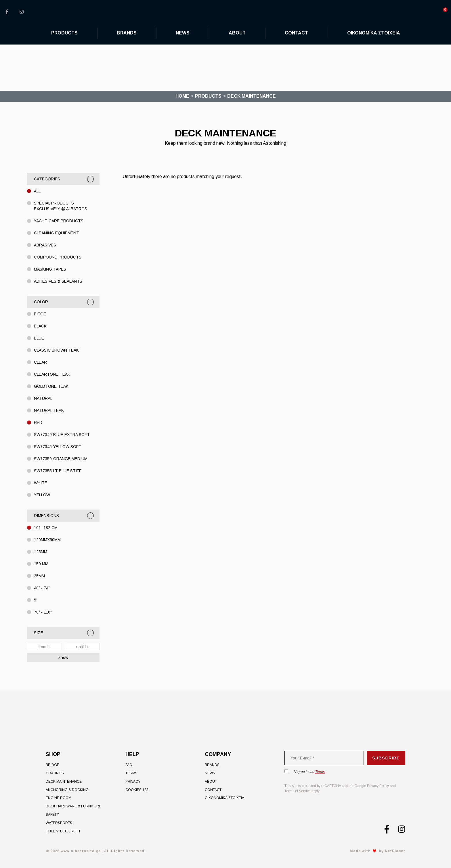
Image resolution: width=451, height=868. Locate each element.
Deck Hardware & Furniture (73, 806)
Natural (43, 398)
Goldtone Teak (51, 386)
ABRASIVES (45, 245)
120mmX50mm (47, 540)
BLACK (40, 326)
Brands (212, 765)
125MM (41, 552)
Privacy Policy (378, 786)
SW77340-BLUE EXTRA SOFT (62, 435)
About (211, 782)
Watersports (59, 823)
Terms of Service (298, 791)
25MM (39, 576)
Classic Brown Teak (56, 350)
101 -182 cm (46, 528)
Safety (52, 815)
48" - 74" (42, 588)
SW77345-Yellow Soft (58, 447)
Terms (131, 773)
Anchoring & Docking (67, 790)
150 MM (41, 564)
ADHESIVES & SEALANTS (58, 281)
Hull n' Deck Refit (63, 831)
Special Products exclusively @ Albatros (61, 206)
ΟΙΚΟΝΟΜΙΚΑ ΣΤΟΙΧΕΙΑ (224, 798)
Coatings (55, 773)
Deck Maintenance (64, 782)
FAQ (129, 765)
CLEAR (40, 362)
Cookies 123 (137, 790)
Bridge (52, 765)
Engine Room (59, 798)
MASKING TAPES (50, 269)
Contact (213, 790)
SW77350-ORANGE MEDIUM (61, 459)
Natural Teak (49, 410)
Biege (40, 314)
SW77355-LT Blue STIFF (58, 471)
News (210, 773)
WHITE (41, 483)
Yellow (42, 495)
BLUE (39, 338)
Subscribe (386, 758)
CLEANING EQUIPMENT (57, 233)
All (37, 191)
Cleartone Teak (52, 374)
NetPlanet (395, 851)
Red (38, 423)
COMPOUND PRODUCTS (58, 257)
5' (36, 600)
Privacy (133, 782)
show (63, 657)
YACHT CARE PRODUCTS (59, 221)
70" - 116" (43, 612)
